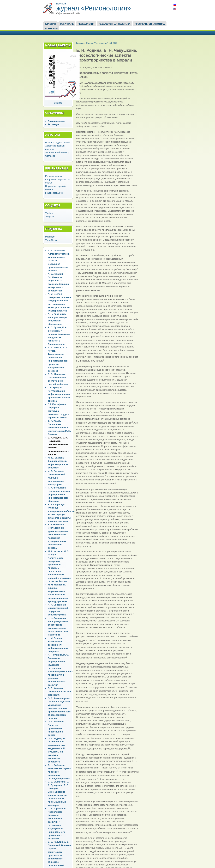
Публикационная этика (150, 24)
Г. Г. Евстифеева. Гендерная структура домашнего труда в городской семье (58, 411)
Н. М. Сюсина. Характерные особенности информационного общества (58, 645)
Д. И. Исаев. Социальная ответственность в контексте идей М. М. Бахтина (59, 428)
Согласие (50, 156)
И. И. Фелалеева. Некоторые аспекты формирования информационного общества (59, 494)
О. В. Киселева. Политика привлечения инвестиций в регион (56, 728)
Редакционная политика (115, 24)
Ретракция (54, 124)
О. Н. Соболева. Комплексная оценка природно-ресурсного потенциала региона (59, 772)
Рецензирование (54, 176)
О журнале (67, 24)
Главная (50, 24)
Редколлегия (86, 24)
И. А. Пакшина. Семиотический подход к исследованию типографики (56, 478)
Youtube (49, 213)
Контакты (51, 28)
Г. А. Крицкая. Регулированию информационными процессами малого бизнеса (59, 394)
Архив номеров (56, 121)
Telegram (50, 216)
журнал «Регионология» (94, 8)
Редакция (50, 237)
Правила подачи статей (57, 142)
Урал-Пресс (51, 240)
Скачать (58, 103)
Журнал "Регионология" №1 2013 (101, 43)
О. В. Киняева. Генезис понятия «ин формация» (59, 692)
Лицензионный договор (57, 152)
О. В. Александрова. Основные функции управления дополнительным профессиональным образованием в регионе (59, 708)
